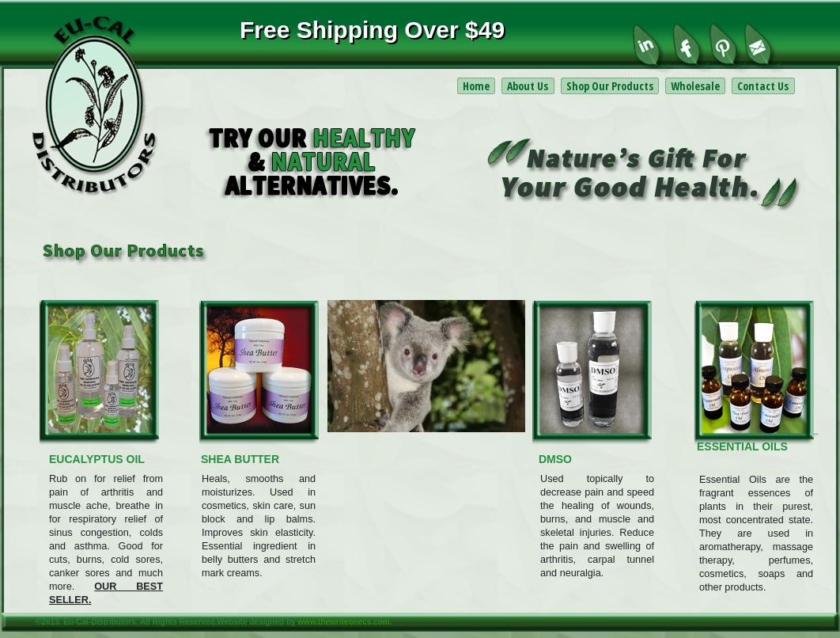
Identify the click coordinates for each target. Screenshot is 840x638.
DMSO (555, 459)
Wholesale (695, 86)
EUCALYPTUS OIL (97, 459)
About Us (528, 86)
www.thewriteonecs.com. (344, 622)
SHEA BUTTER (240, 459)
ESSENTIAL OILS (742, 446)
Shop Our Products (610, 86)
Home (476, 86)
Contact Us (763, 86)
